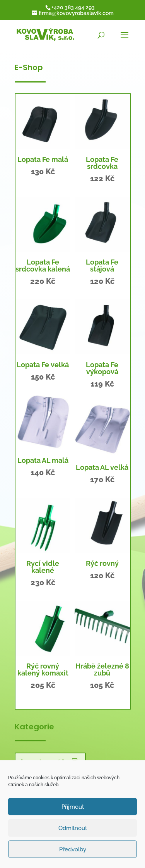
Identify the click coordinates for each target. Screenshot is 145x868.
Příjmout (73, 807)
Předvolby (73, 849)
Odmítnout (73, 828)
